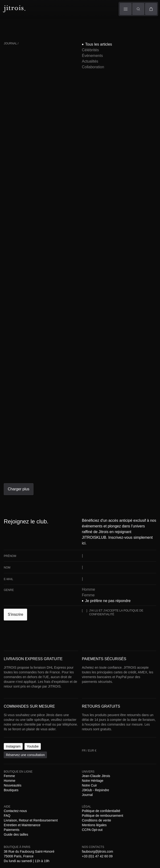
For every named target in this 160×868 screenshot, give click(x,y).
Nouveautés (61, 455)
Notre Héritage (54, 459)
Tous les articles (15, 85)
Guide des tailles (49, 468)
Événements (57, 85)
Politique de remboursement (73, 472)
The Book (52, 28)
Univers (67, 22)
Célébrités (37, 85)
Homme (24, 22)
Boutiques (81, 28)
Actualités (76, 85)
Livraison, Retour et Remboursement (68, 463)
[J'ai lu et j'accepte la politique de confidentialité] (6, 356)
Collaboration (96, 85)
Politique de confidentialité (31, 472)
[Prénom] (23, 319)
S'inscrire (10, 351)
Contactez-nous (21, 463)
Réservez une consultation (49, 446)
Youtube (23, 446)
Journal (116, 459)
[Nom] (23, 328)
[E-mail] (23, 337)
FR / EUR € (12, 61)
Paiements (29, 468)
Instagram (9, 446)
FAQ (36, 463)
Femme (9, 22)
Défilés (38, 23)
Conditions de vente (109, 472)
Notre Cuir (73, 459)
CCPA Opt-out (23, 476)
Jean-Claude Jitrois (28, 459)
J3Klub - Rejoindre (96, 459)
